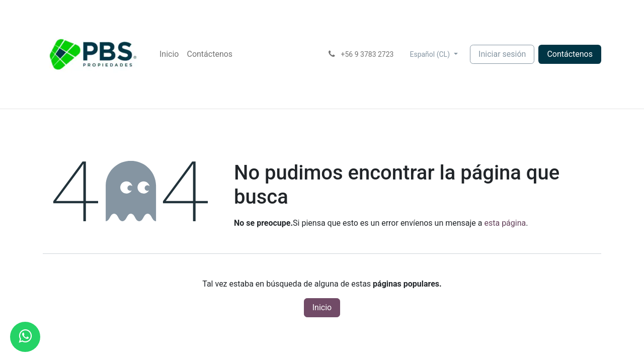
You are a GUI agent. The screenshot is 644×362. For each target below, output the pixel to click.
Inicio (322, 307)
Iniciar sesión (502, 54)
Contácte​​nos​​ (570, 54)
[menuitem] (169, 54)
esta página (505, 223)
